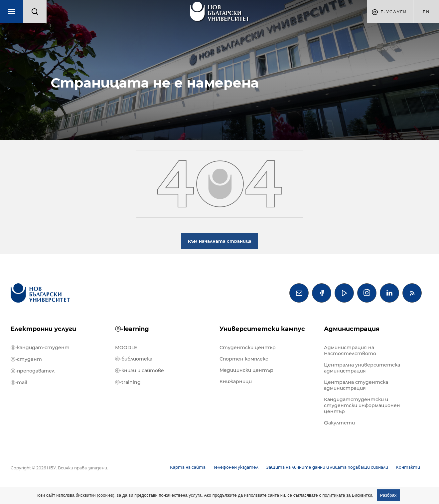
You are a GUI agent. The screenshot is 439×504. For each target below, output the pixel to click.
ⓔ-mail (19, 382)
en (426, 12)
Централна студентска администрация (356, 385)
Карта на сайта (188, 467)
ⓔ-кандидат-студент (40, 348)
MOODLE (126, 348)
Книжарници (236, 381)
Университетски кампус (262, 329)
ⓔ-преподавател (33, 371)
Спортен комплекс (244, 359)
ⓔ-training (128, 382)
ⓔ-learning (132, 329)
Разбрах (388, 495)
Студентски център (248, 348)
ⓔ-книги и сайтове (140, 371)
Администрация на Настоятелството (350, 351)
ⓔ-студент (26, 359)
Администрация (352, 329)
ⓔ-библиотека (134, 359)
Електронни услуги (43, 329)
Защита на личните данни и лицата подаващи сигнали (327, 467)
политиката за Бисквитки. (348, 495)
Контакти (408, 467)
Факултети (339, 423)
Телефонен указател (236, 467)
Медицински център (246, 370)
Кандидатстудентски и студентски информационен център (362, 405)
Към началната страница (220, 241)
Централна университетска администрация (362, 368)
